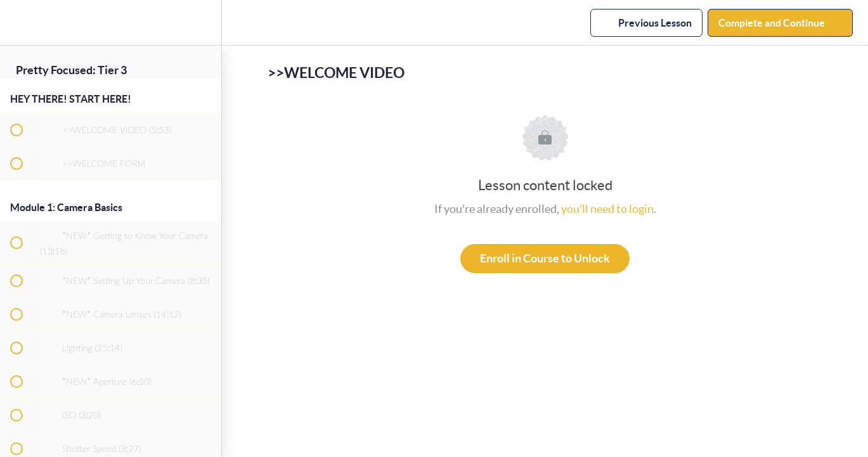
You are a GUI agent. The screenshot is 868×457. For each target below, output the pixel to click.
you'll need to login (607, 209)
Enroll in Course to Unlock (545, 258)
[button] (16, 23)
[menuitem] (205, 23)
